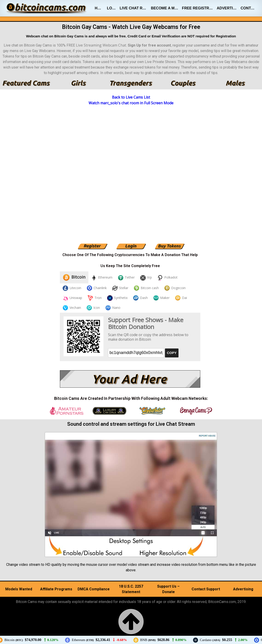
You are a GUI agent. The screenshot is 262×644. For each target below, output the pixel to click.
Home (100, 8)
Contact (249, 8)
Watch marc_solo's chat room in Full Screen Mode (131, 103)
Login (112, 8)
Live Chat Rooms (134, 8)
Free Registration (198, 8)
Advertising (228, 8)
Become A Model (166, 8)
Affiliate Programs (56, 589)
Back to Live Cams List (131, 97)
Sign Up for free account (149, 45)
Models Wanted (19, 589)
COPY (172, 353)
